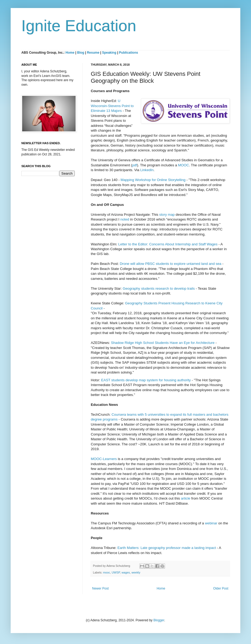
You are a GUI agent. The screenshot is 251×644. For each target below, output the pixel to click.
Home (70, 53)
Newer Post (100, 588)
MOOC (184, 165)
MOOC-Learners (104, 459)
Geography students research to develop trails (159, 288)
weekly (136, 572)
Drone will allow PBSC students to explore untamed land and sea (170, 264)
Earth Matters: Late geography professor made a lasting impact (167, 548)
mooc (107, 572)
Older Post (221, 588)
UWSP (116, 572)
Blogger (159, 620)
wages (126, 572)
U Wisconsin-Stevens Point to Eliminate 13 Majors (112, 106)
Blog (81, 53)
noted (125, 219)
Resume (93, 53)
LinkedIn (147, 170)
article (186, 498)
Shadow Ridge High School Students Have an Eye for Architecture (163, 343)
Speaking (109, 53)
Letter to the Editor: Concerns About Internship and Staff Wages (168, 244)
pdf (135, 165)
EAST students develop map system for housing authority (146, 380)
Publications (129, 53)
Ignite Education (79, 26)
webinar (211, 523)
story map (167, 215)
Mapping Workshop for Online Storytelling (153, 180)
